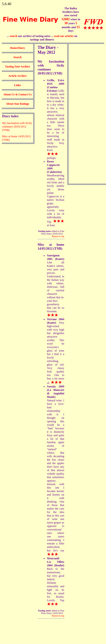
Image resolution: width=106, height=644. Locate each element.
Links (17, 85)
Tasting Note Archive (17, 67)
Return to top (58, 236)
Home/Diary (17, 48)
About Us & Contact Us (17, 94)
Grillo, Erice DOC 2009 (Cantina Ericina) (56, 86)
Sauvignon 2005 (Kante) (56, 257)
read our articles (64, 36)
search (13, 36)
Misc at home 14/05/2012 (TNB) (51, 247)
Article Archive (18, 76)
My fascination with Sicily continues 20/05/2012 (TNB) (17, 127)
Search (17, 57)
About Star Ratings (17, 104)
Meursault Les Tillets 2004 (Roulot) (56, 562)
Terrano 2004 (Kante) (56, 321)
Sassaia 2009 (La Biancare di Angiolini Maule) (56, 392)
